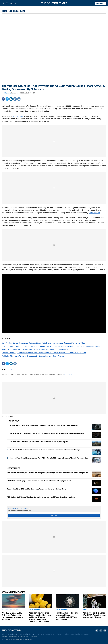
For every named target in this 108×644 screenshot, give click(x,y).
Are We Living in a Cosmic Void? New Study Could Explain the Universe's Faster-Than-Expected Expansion (47, 433)
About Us (4, 637)
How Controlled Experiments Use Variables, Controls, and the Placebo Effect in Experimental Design (45, 450)
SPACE (85, 610)
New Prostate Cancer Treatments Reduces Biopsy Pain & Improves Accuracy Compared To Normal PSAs (44, 343)
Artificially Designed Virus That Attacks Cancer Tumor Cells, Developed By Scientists (35, 350)
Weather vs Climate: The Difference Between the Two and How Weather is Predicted (12, 616)
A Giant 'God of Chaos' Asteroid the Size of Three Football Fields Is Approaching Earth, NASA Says (44, 425)
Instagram (105, 631)
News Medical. (94, 213)
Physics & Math (51, 634)
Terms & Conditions (14, 637)
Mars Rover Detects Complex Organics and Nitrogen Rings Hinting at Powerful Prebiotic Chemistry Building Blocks (47, 473)
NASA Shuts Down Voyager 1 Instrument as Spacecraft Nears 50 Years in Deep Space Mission (40, 481)
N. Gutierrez (7, 93)
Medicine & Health (69, 634)
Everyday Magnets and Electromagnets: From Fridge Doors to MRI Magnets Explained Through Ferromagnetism (49, 458)
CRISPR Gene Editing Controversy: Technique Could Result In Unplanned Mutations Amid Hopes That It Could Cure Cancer (51, 346)
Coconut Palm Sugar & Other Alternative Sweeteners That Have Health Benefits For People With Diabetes (44, 353)
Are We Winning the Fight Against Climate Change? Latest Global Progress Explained (39, 442)
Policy (38, 634)
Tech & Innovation (7, 634)
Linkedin (11, 99)
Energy (32, 634)
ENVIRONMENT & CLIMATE (10, 610)
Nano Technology (24, 634)
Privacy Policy (25, 637)
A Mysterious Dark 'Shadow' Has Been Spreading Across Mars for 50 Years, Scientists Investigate (41, 497)
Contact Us (34, 637)
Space (43, 634)
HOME (4, 11)
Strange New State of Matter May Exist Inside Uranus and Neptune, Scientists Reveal (37, 489)
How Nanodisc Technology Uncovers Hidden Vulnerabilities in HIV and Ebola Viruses (67, 616)
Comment (15, 99)
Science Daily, (18, 116)
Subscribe (101, 3)
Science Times (68, 374)
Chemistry (59, 634)
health (10, 370)
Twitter (7, 99)
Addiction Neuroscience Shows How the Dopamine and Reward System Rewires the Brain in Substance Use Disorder (40, 617)
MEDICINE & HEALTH (17, 11)
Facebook (3, 99)
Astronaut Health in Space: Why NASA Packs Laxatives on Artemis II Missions (94, 615)
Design (15, 634)
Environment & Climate (83, 634)
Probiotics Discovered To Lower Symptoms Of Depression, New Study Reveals (33, 356)
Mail (19, 99)
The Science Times (54, 3)
